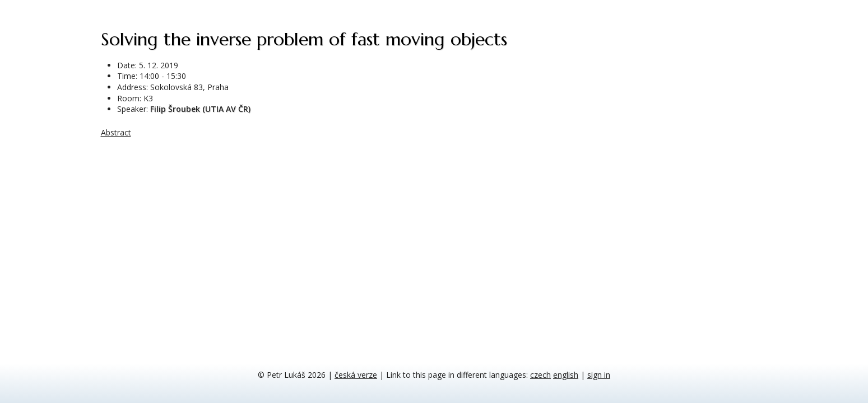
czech (540, 375)
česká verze (356, 375)
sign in (599, 375)
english (566, 375)
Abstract (116, 132)
